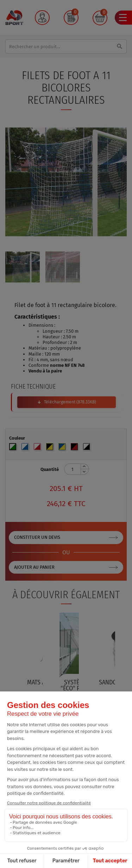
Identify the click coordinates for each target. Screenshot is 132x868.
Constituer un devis (37, 537)
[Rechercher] (66, 46)
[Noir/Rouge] (75, 448)
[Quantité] (73, 469)
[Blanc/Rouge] (38, 448)
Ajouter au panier (34, 567)
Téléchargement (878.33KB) (70, 402)
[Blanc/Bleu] (26, 448)
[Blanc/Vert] (14, 448)
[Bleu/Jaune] (63, 448)
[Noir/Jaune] (51, 448)
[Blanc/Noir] (87, 448)
